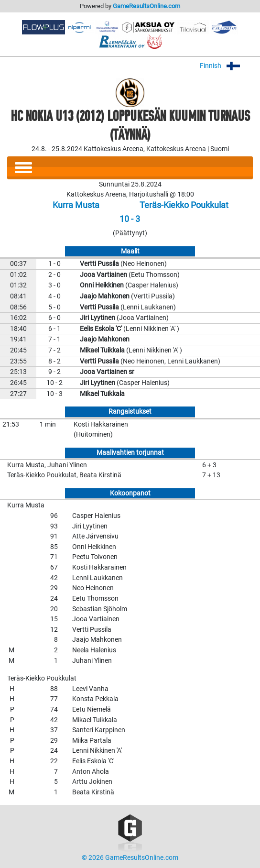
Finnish (226, 66)
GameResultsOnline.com (146, 6)
